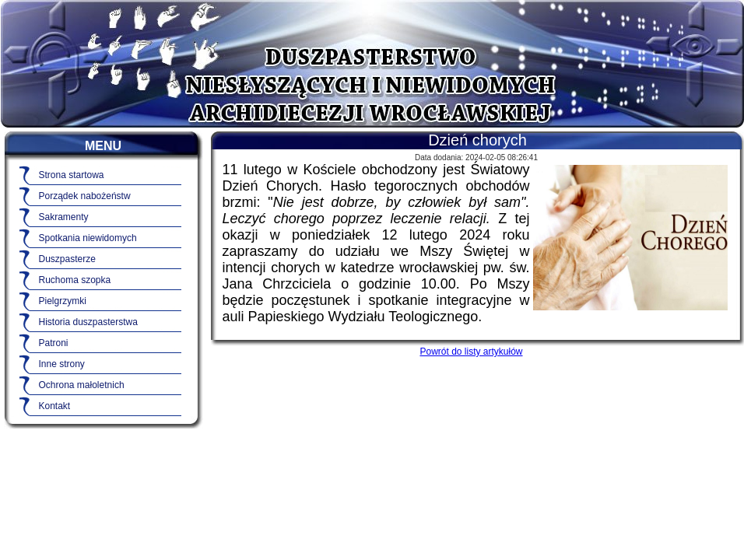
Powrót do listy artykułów (471, 352)
